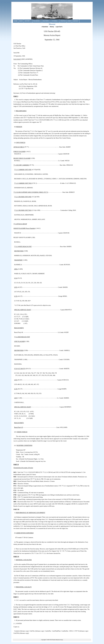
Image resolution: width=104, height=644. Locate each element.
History (52, 27)
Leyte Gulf (59, 27)
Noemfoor (45, 27)
